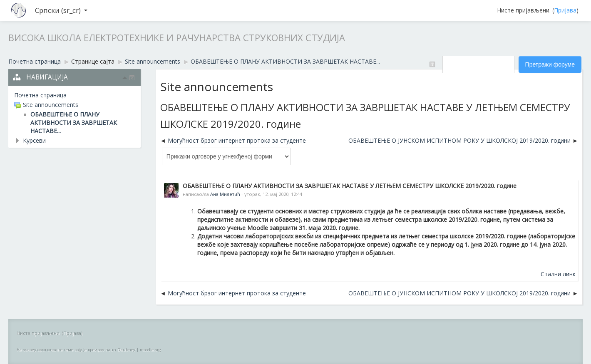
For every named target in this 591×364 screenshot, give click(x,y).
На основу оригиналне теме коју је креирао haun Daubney (76, 350)
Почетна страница (40, 95)
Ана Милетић (225, 194)
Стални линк (558, 274)
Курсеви (34, 140)
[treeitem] (74, 95)
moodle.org (150, 350)
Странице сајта (93, 61)
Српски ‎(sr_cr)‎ (61, 10)
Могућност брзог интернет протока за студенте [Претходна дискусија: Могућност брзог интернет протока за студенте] (237, 140)
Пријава (565, 10)
